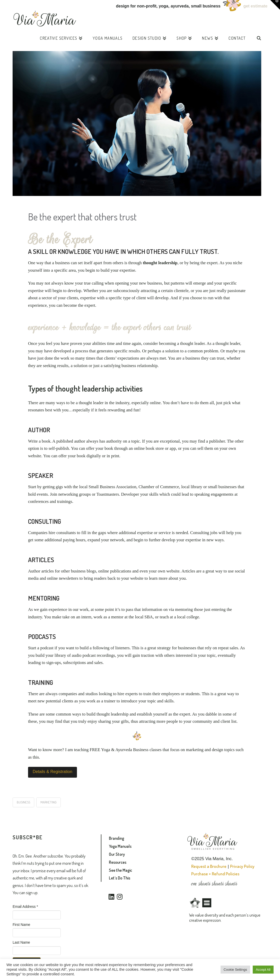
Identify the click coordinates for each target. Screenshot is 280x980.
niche (238, 263)
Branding (116, 838)
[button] (275, 5)
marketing (49, 802)
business (23, 802)
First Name (21, 925)
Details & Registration (52, 772)
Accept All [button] (263, 970)
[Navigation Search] (259, 39)
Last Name (21, 942)
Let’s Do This (120, 878)
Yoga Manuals (120, 846)
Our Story (117, 854)
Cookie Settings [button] (235, 970)
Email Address (25, 907)
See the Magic (120, 870)
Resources (118, 862)
